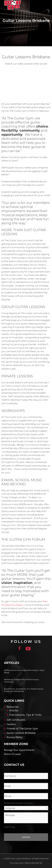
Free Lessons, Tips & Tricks (25, 715)
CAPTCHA (10, 827)
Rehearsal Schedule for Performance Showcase (21, 681)
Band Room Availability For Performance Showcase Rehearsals (24, 690)
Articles (14, 710)
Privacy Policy (15, 737)
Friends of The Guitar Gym (22, 728)
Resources (13, 707)
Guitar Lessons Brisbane (21, 733)
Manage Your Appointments (19, 750)
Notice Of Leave (12, 754)
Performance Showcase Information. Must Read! (24, 671)
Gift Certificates (16, 720)
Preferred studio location (20, 803)
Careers (11, 724)
